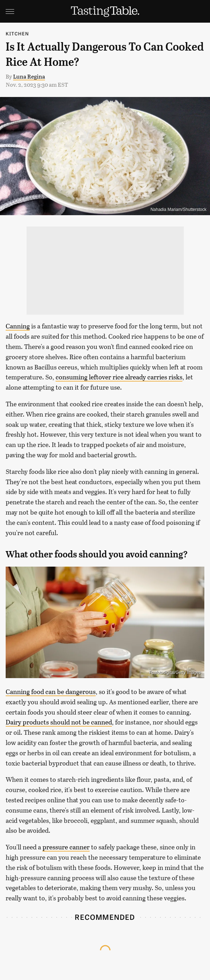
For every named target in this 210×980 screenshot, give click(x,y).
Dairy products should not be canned (59, 722)
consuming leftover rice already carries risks (119, 377)
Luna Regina (29, 76)
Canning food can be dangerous (51, 692)
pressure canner (66, 847)
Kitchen (17, 33)
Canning (18, 326)
